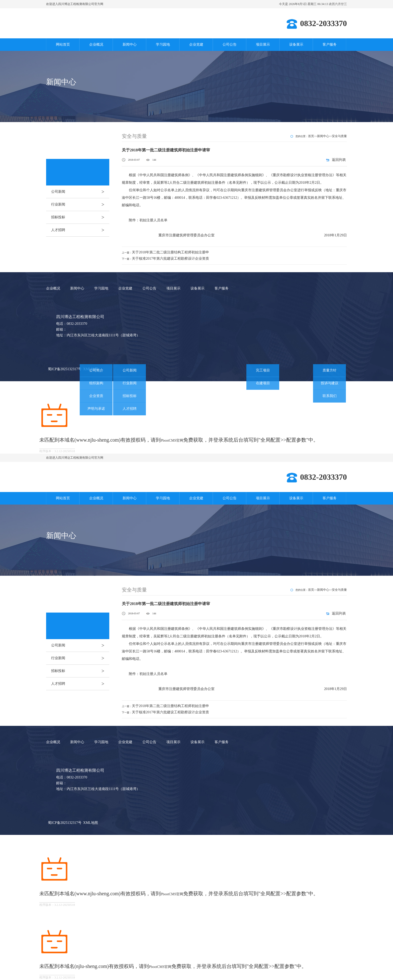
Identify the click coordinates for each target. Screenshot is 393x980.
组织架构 (96, 383)
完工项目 (263, 370)
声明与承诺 (96, 409)
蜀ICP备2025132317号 (65, 369)
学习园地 (163, 44)
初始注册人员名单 (153, 220)
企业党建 (196, 44)
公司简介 (96, 370)
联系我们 (330, 396)
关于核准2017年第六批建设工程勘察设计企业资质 (170, 259)
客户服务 (330, 44)
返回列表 (339, 160)
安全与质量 (339, 136)
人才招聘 (80, 230)
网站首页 (63, 44)
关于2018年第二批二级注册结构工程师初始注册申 (170, 252)
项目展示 (263, 44)
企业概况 (96, 44)
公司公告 (230, 44)
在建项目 (263, 383)
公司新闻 (80, 192)
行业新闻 (80, 205)
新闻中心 (130, 44)
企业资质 (96, 396)
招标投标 (80, 217)
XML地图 (91, 823)
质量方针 (330, 370)
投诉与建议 (330, 383)
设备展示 (296, 44)
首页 (311, 136)
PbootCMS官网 (172, 440)
